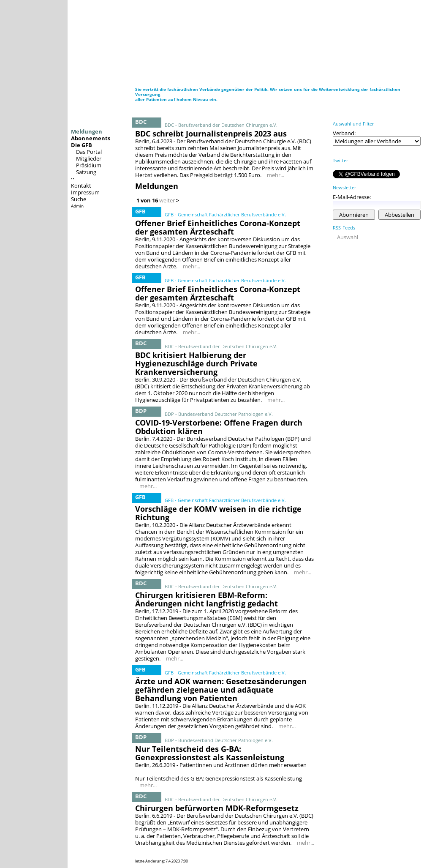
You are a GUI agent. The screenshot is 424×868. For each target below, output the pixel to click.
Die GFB (82, 145)
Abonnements (91, 138)
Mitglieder (89, 158)
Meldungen (87, 131)
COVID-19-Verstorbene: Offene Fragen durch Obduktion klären (219, 427)
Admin (77, 206)
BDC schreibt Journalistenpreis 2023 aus (211, 134)
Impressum (85, 192)
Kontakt (81, 186)
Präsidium (89, 165)
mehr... (276, 175)
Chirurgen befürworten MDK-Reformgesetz (217, 808)
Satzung (86, 172)
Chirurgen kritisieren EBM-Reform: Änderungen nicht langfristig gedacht (207, 599)
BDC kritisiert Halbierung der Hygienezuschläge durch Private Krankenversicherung (196, 363)
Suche (79, 199)
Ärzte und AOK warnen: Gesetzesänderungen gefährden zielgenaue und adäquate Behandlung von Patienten (221, 690)
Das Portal (89, 152)
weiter (167, 200)
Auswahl (348, 237)
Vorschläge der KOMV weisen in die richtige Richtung (218, 513)
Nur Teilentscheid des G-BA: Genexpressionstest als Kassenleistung (210, 753)
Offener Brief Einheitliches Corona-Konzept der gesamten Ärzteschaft (218, 227)
